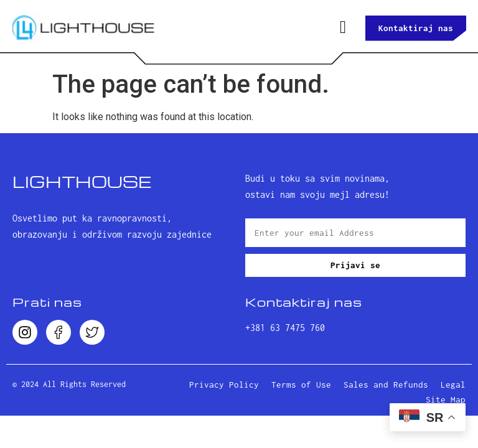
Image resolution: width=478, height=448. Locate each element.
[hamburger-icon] (343, 28)
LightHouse (82, 181)
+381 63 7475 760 (285, 328)
